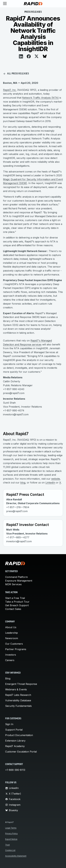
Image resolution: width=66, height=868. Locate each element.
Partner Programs (16, 649)
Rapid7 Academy (15, 746)
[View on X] (37, 56)
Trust (7, 845)
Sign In (9, 724)
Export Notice (11, 839)
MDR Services (13, 584)
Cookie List (10, 850)
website (56, 479)
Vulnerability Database (18, 700)
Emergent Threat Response (21, 684)
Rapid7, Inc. (10, 90)
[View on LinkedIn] (21, 56)
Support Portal (14, 730)
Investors (11, 655)
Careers (10, 660)
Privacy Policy (11, 833)
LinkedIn (50, 483)
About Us (11, 627)
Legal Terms (11, 828)
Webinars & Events (16, 689)
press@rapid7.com (17, 511)
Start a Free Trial (15, 598)
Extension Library (15, 741)
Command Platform (16, 577)
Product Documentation (19, 735)
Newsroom (12, 638)
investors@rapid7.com (19, 541)
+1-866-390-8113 (15, 770)
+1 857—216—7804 (18, 507)
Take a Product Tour (17, 602)
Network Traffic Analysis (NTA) (40, 98)
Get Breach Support (17, 605)
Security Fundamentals (18, 706)
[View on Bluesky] (45, 56)
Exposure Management (19, 581)
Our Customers (14, 644)
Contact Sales (13, 609)
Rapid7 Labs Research (18, 695)
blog (23, 483)
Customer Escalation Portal (21, 752)
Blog (8, 678)
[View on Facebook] (29, 56)
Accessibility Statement (16, 856)
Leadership (12, 633)
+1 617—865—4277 (18, 537)
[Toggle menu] (5, 4)
